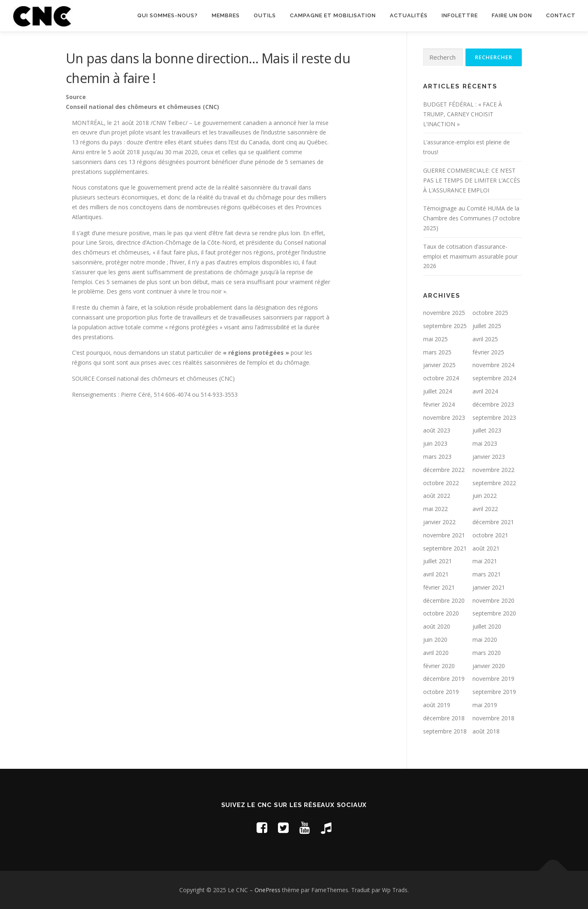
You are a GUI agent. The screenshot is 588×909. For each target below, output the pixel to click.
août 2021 (486, 548)
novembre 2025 (444, 313)
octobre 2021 (490, 535)
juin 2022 (485, 496)
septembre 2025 (445, 326)
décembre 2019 (444, 679)
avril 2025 (485, 339)
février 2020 (439, 666)
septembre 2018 (445, 731)
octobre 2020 (441, 613)
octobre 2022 (441, 483)
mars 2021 (487, 574)
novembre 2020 (493, 600)
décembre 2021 (493, 522)
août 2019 (437, 705)
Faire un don (512, 15)
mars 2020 (487, 653)
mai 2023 (485, 443)
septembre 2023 (494, 417)
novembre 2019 (493, 679)
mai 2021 (485, 561)
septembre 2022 (494, 483)
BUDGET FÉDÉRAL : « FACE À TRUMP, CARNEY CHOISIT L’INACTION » (463, 114)
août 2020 (437, 626)
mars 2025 (437, 352)
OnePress (267, 890)
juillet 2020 (487, 626)
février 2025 (488, 352)
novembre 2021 (444, 535)
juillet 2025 (487, 326)
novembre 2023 (444, 417)
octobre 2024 (441, 378)
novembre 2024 (493, 365)
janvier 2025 (439, 365)
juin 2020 (435, 640)
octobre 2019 (441, 692)
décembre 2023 (493, 404)
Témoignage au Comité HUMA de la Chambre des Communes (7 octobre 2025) (472, 218)
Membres (226, 15)
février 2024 (439, 404)
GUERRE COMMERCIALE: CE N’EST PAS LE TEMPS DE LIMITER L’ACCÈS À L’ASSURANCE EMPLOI (472, 180)
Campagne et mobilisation (333, 15)
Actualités (409, 15)
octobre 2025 (490, 313)
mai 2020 (485, 640)
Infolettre (460, 15)
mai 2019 (485, 705)
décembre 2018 (444, 718)
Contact (561, 15)
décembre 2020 (444, 600)
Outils (265, 15)
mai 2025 (435, 339)
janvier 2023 (489, 457)
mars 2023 (437, 457)
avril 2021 (436, 574)
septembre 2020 (494, 613)
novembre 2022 (493, 470)
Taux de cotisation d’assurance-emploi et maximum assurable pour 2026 (470, 256)
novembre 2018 (493, 718)
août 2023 (437, 430)
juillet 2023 (487, 430)
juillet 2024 (438, 391)
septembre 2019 (494, 692)
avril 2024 (485, 391)
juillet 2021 (438, 561)
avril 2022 (485, 509)
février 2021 (439, 587)
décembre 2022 (444, 470)
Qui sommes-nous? (168, 15)
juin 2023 (435, 443)
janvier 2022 (439, 522)
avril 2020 (436, 653)
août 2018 (486, 731)
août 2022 (437, 496)
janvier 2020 (489, 666)
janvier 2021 (489, 587)
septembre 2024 (494, 378)
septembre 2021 (445, 548)
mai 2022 (435, 509)
